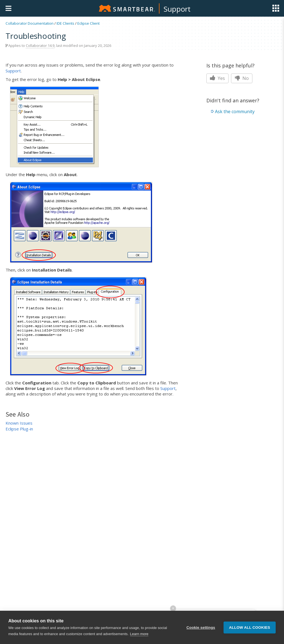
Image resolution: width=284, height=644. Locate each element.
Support (177, 9)
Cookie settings (201, 627)
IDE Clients (65, 23)
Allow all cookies (250, 627)
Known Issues (19, 423)
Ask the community (235, 111)
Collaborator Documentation (30, 23)
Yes (217, 78)
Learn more (139, 634)
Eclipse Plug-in (19, 429)
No (242, 78)
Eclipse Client (88, 23)
